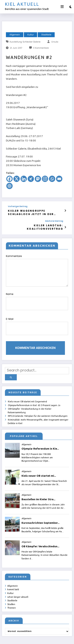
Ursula (55, 42)
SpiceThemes (57, 638)
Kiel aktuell (22, 4)
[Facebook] (9, 179)
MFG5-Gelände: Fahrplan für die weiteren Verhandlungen (38, 401)
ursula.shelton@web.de (23, 638)
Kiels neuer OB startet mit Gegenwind (27, 387)
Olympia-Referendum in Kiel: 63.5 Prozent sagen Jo (34, 391)
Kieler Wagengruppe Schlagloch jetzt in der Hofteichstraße (37, 212)
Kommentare (37, 268)
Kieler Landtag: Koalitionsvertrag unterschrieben (37, 225)
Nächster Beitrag (54, 220)
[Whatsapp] (52, 179)
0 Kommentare (41, 48)
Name (37, 296)
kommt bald (13, 574)
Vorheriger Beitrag (18, 206)
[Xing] (31, 179)
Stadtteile (46, 35)
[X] (17, 179)
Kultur (31, 35)
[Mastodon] (38, 179)
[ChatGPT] (9, 186)
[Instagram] (45, 179)
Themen (12, 591)
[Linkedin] (24, 179)
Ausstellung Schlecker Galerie (25, 42)
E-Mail (37, 317)
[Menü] (62, 7)
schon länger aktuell (18, 580)
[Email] (59, 179)
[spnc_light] (71, 7)
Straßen (11, 587)
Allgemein (15, 35)
